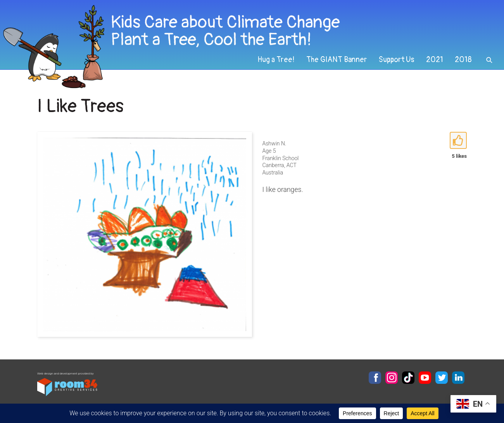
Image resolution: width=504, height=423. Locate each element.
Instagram (392, 378)
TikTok (408, 378)
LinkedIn (458, 378)
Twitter (442, 378)
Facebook (375, 378)
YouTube (425, 378)
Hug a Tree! (276, 60)
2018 (463, 60)
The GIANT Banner (337, 60)
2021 (435, 60)
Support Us (397, 60)
